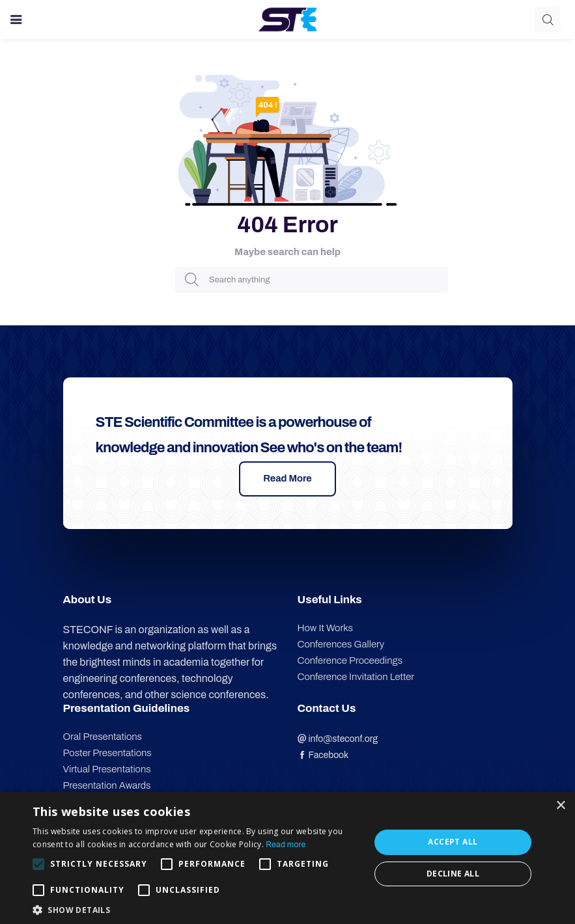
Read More (287, 478)
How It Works (325, 628)
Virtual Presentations (107, 769)
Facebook (323, 755)
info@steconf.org (338, 739)
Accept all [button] (453, 842)
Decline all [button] (453, 874)
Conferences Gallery (341, 644)
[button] (196, 909)
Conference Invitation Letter (356, 677)
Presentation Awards (107, 785)
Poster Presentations (107, 753)
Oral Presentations (103, 737)
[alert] (287, 858)
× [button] (560, 806)
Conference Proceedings (350, 660)
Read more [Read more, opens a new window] (286, 845)
